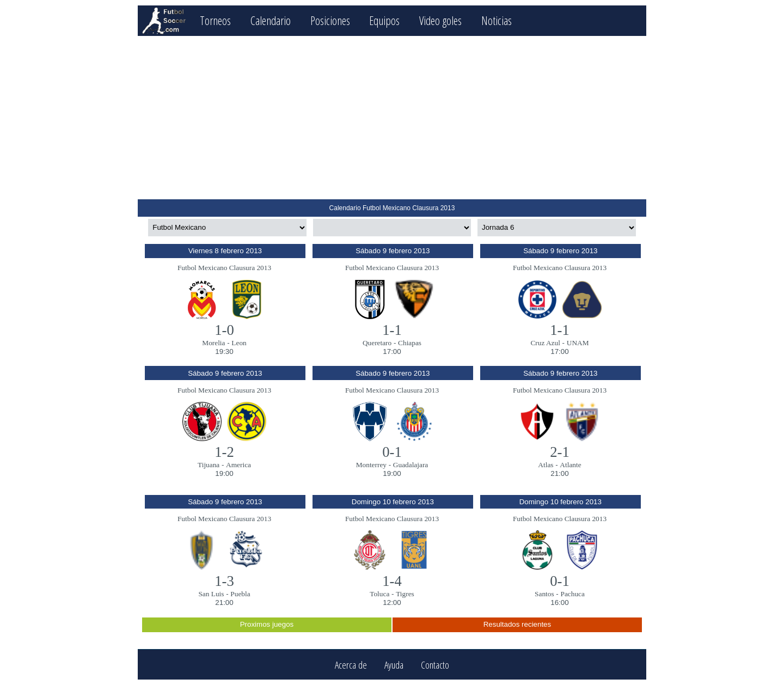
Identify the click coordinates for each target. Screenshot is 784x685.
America (238, 465)
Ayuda (394, 665)
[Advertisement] (392, 118)
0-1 (392, 452)
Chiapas (410, 343)
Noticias (497, 20)
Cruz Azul (545, 343)
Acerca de (351, 665)
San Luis (211, 594)
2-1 (560, 452)
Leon (239, 343)
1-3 (224, 581)
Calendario (271, 20)
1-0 (224, 330)
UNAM (578, 343)
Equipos (384, 20)
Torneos (215, 20)
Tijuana (209, 465)
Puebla (240, 594)
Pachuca (572, 594)
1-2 (224, 452)
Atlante (570, 465)
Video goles (440, 20)
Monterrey (371, 465)
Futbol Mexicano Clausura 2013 (224, 268)
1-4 (392, 581)
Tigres (405, 594)
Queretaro (377, 343)
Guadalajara (411, 465)
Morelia (213, 343)
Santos (544, 594)
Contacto (435, 665)
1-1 (392, 330)
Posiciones (330, 20)
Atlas (546, 465)
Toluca (379, 594)
